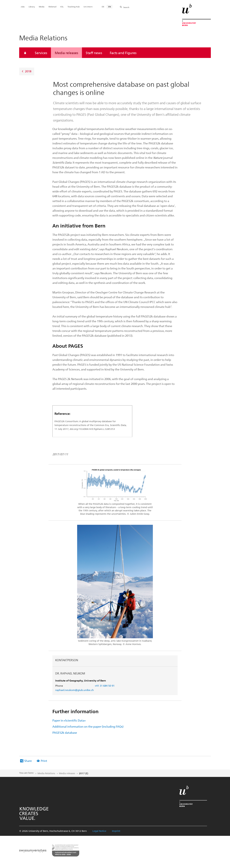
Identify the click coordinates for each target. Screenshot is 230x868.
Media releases (66, 53)
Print (44, 761)
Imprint (116, 831)
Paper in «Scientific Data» (69, 720)
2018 (28, 71)
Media (42, 7)
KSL (62, 7)
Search (126, 7)
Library (32, 7)
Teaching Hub (74, 7)
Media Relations (46, 773)
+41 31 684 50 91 (105, 686)
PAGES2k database (65, 732)
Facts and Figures (123, 53)
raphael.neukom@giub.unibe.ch (75, 690)
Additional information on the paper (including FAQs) (88, 726)
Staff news (94, 53)
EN (110, 7)
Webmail (52, 7)
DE (103, 7)
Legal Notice (99, 831)
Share (28, 761)
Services (41, 53)
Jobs (23, 7)
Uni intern (88, 7)
